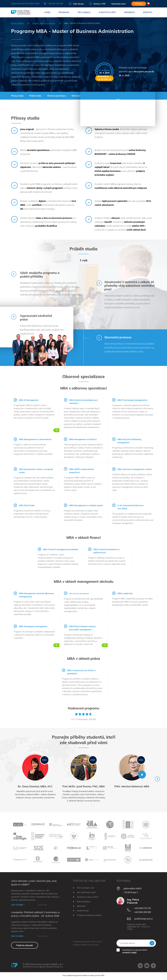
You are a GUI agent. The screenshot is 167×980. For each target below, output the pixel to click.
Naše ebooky (76, 4)
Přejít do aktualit (25, 945)
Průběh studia (35, 96)
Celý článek (17, 905)
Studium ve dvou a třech (88, 897)
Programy (64, 12)
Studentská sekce (118, 4)
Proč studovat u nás (86, 888)
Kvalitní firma (83, 911)
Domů (47, 12)
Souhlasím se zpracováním (135, 951)
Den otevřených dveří (86, 892)
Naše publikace (84, 901)
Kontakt (148, 12)
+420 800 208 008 (53, 4)
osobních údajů (129, 953)
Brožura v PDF (98, 4)
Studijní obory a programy (44, 23)
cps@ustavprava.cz (143, 919)
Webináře (81, 906)
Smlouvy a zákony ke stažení (89, 915)
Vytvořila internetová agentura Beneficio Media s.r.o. (43, 967)
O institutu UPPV (107, 12)
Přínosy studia (17, 96)
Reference (129, 12)
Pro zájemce (84, 12)
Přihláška (139, 4)
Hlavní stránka (17, 23)
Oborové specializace (56, 96)
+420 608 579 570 (142, 908)
